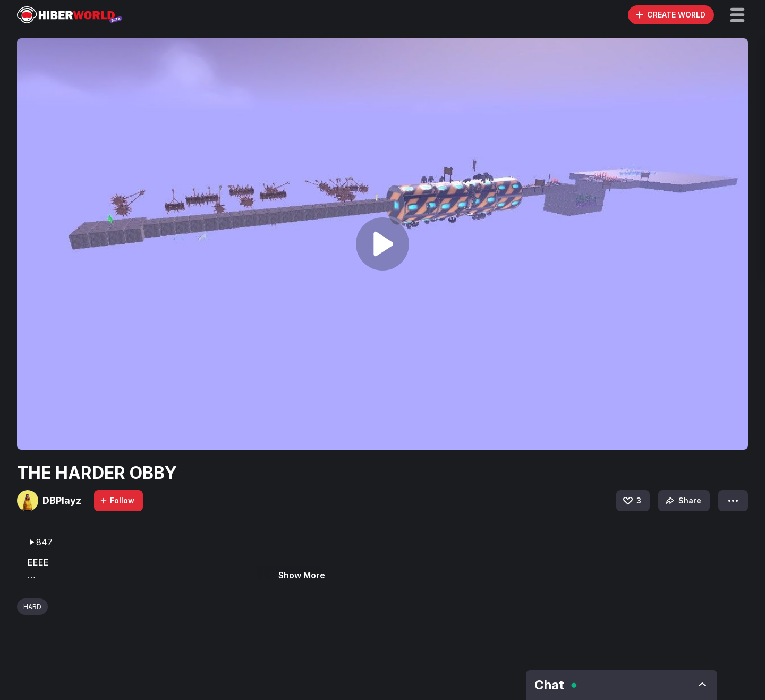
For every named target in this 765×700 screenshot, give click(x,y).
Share (682, 501)
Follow (117, 500)
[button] (737, 15)
